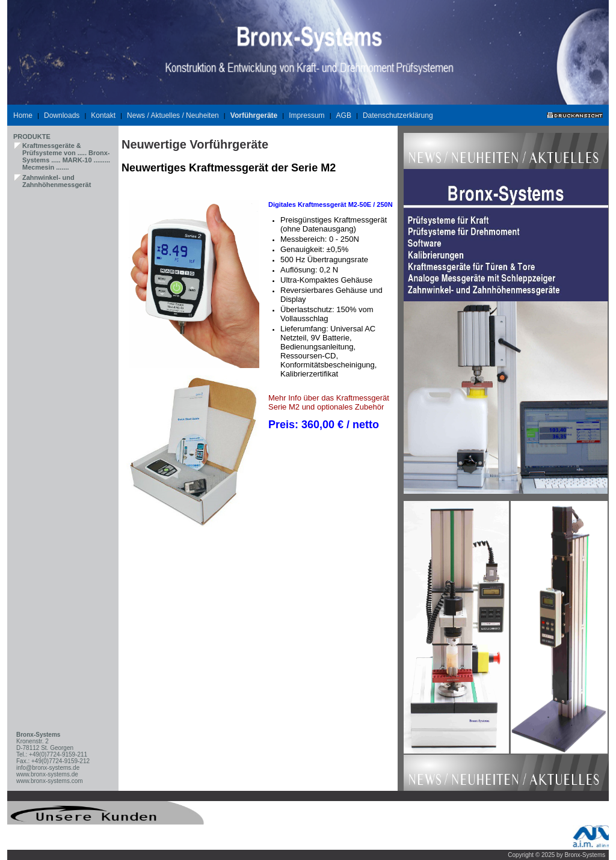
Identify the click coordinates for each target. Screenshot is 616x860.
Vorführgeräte (254, 115)
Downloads (62, 115)
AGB (344, 115)
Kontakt (103, 115)
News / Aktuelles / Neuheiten (173, 115)
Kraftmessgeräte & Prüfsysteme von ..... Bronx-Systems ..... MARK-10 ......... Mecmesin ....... (66, 156)
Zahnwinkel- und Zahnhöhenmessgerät (57, 181)
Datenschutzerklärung (398, 115)
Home (23, 115)
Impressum (306, 115)
